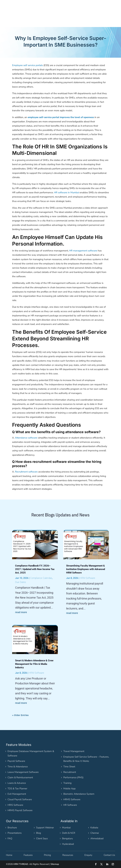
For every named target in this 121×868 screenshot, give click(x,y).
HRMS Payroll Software (20, 810)
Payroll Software (16, 761)
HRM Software (36, 673)
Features (28, 855)
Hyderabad (68, 844)
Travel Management (74, 751)
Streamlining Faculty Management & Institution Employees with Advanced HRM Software (86, 569)
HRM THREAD (21, 864)
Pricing (47, 855)
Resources (68, 855)
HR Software (70, 805)
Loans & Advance (17, 783)
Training (67, 783)
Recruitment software (26, 472)
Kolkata (94, 828)
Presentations (15, 833)
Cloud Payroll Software (20, 799)
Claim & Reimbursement (20, 777)
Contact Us (109, 855)
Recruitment (70, 772)
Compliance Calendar (41, 578)
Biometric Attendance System (79, 794)
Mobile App (69, 789)
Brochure (12, 828)
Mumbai (66, 828)
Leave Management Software (23, 772)
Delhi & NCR (69, 833)
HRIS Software (15, 805)
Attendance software (26, 438)
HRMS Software (72, 799)
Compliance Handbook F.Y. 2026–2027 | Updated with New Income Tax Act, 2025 (35, 569)
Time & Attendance (18, 767)
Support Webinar (45, 828)
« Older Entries (20, 715)
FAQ (10, 838)
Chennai (95, 833)
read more (21, 612)
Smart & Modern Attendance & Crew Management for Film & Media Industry (34, 664)
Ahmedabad (97, 838)
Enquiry (88, 855)
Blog (39, 833)
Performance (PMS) (73, 777)
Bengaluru (67, 838)
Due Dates (20, 582)
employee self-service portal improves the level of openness (61, 117)
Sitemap (55, 864)
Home (9, 855)
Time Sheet (69, 767)
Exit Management (17, 794)
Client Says (42, 838)
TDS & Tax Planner (17, 789)
